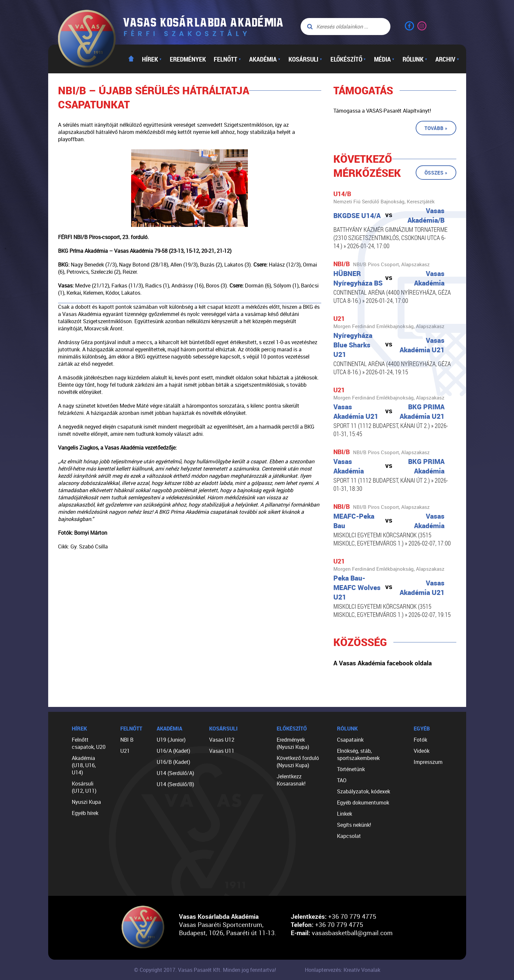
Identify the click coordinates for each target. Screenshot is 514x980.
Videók (422, 751)
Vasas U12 (222, 740)
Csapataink (350, 740)
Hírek (152, 59)
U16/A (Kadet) (173, 751)
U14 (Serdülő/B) (175, 784)
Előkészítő (348, 59)
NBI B (127, 740)
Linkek (345, 814)
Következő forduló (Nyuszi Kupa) (298, 762)
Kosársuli (305, 59)
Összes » (436, 173)
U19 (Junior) (171, 740)
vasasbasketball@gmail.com (352, 933)
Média (384, 59)
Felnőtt (227, 59)
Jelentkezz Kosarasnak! (291, 780)
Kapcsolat (349, 836)
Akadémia (265, 59)
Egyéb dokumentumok (363, 803)
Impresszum (428, 762)
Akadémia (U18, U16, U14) (84, 765)
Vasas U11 (222, 751)
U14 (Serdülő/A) (175, 773)
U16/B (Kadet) (173, 762)
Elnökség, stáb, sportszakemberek (358, 754)
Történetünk (351, 769)
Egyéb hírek (85, 813)
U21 (125, 751)
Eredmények (188, 59)
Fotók (420, 740)
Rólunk (415, 59)
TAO (342, 780)
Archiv (447, 59)
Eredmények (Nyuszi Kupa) (293, 743)
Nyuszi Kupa (86, 802)
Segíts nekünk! (354, 825)
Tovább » (436, 128)
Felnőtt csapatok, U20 (89, 743)
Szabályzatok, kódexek (364, 791)
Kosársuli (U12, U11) (84, 787)
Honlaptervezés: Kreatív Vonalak (343, 970)
